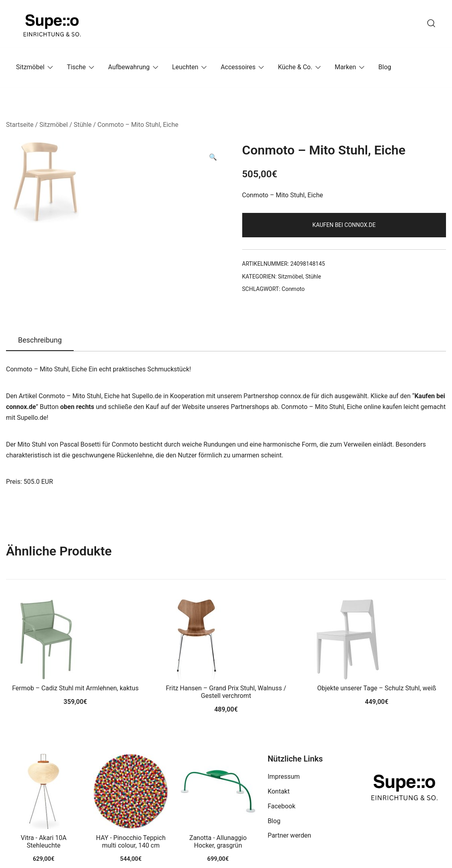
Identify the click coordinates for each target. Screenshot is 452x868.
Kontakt (278, 791)
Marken (345, 67)
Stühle (83, 125)
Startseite (20, 125)
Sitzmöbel (30, 67)
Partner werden (289, 835)
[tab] (40, 341)
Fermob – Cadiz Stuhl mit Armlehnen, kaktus (75, 688)
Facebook (281, 806)
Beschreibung (40, 340)
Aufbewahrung (129, 67)
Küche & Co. (295, 67)
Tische (76, 67)
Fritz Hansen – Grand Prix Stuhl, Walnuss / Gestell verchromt (226, 692)
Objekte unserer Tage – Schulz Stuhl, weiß (377, 688)
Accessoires (238, 67)
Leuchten (185, 67)
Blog (385, 67)
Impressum (284, 777)
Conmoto (293, 289)
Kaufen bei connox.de (344, 225)
